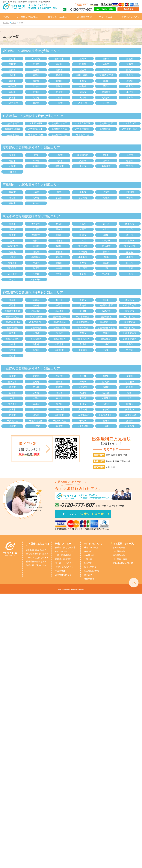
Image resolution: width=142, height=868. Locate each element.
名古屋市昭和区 (12, 129)
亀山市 (36, 203)
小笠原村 (106, 257)
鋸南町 (36, 382)
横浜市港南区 (83, 322)
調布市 (106, 224)
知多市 (106, 70)
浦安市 (59, 393)
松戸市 (36, 398)
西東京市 (130, 224)
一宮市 (59, 103)
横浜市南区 (83, 328)
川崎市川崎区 (59, 339)
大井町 (12, 350)
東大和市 (106, 246)
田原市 (130, 70)
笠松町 (106, 155)
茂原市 (12, 387)
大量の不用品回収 (63, 555)
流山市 (83, 393)
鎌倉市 (36, 300)
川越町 (59, 198)
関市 (36, 155)
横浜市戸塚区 (59, 328)
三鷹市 (130, 274)
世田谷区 (106, 274)
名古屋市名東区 (83, 129)
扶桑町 (83, 86)
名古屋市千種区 (130, 129)
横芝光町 (106, 393)
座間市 (83, 333)
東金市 (59, 398)
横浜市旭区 (36, 328)
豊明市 (12, 64)
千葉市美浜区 (130, 415)
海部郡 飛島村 (83, 75)
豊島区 (83, 224)
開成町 (12, 300)
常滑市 (36, 92)
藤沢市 (83, 300)
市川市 (83, 404)
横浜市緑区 (130, 317)
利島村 (130, 268)
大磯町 (106, 344)
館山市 (59, 376)
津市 (59, 192)
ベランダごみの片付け (65, 567)
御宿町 (59, 404)
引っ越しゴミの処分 (64, 563)
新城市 (59, 86)
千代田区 (83, 268)
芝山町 (36, 387)
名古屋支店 (89, 555)
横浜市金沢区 (59, 317)
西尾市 (106, 64)
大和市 (130, 344)
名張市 (106, 198)
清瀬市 (59, 241)
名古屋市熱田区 (83, 124)
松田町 (36, 333)
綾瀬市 (12, 305)
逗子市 (59, 300)
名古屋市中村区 (36, 135)
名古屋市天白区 (59, 129)
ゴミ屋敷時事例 (84, 17)
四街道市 (130, 409)
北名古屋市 (12, 103)
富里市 (12, 409)
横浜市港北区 (106, 322)
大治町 (36, 98)
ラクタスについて (130, 17)
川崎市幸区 (36, 339)
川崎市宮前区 (83, 339)
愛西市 (106, 86)
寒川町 (83, 344)
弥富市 (130, 86)
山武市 (130, 404)
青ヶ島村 (36, 224)
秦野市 (59, 305)
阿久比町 (36, 59)
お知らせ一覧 (119, 548)
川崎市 (12, 344)
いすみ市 (130, 426)
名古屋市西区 (12, 124)
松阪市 (106, 192)
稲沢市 (36, 70)
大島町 (59, 263)
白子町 (12, 393)
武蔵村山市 (12, 246)
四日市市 (83, 198)
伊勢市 (12, 203)
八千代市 (36, 426)
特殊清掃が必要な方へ (36, 562)
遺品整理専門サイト (64, 575)
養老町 (12, 155)
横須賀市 (130, 311)
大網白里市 (59, 409)
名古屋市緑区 (36, 124)
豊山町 (59, 64)
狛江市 (130, 235)
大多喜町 (83, 409)
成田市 (36, 404)
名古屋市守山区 (36, 129)
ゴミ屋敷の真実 (120, 559)
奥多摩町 (12, 263)
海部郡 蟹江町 (106, 75)
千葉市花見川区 (106, 415)
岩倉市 (59, 92)
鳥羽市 (12, 192)
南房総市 (59, 415)
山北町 (36, 344)
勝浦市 (130, 421)
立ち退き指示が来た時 (123, 563)
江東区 (83, 241)
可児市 (130, 166)
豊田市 (83, 59)
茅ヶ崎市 (130, 300)
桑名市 (83, 192)
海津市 (36, 161)
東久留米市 (130, 246)
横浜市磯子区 (36, 322)
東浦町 (106, 81)
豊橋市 (106, 59)
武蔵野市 (130, 241)
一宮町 (106, 426)
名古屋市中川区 (59, 135)
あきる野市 (36, 280)
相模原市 (36, 311)
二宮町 (106, 350)
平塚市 (106, 333)
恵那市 (83, 161)
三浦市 (12, 356)
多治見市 (59, 166)
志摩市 (36, 198)
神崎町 (106, 387)
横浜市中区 (130, 328)
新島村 (106, 252)
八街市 (12, 426)
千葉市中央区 (59, 421)
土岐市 (83, 166)
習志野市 (83, 387)
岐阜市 (106, 161)
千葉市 (83, 421)
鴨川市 (12, 376)
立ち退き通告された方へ (37, 554)
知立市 (83, 70)
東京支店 (88, 551)
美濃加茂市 (83, 155)
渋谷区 (36, 241)
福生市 (12, 235)
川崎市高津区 (12, 339)
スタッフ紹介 (90, 567)
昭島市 (36, 252)
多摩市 (83, 263)
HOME (6, 17)
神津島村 (36, 235)
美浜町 (12, 70)
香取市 (36, 376)
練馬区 (83, 229)
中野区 (59, 274)
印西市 (36, 415)
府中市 (59, 257)
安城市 (12, 98)
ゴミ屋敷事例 (119, 551)
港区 (12, 241)
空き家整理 (60, 571)
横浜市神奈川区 (12, 322)
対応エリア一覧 (91, 548)
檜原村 (36, 246)
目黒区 (59, 235)
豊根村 (130, 59)
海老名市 (106, 311)
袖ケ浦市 (130, 382)
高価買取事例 (119, 555)
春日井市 (12, 86)
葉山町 (106, 300)
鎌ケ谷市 (12, 382)
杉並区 (12, 252)
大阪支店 (88, 559)
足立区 (59, 224)
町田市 (83, 235)
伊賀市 (130, 198)
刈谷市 (36, 103)
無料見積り (89, 579)
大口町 (83, 98)
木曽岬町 (130, 192)
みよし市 (83, 103)
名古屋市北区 (12, 135)
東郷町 (59, 81)
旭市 (130, 398)
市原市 (106, 404)
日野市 (59, 252)
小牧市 (130, 92)
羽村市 (59, 229)
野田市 (83, 382)
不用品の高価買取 (63, 559)
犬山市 (12, 75)
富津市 (36, 409)
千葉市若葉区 (83, 415)
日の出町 (83, 252)
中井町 (130, 350)
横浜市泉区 (130, 322)
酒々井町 (106, 382)
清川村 (83, 311)
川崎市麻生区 (130, 333)
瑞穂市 (130, 155)
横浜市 (12, 333)
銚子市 (59, 382)
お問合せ (88, 575)
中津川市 (12, 172)
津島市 (130, 75)
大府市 (59, 98)
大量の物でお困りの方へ (37, 558)
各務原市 (106, 166)
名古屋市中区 (83, 135)
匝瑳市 (106, 421)
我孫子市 (12, 404)
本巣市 (59, 161)
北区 (106, 268)
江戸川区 (106, 241)
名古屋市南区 (106, 129)
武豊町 (36, 81)
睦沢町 (130, 387)
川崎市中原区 (130, 339)
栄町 (130, 393)
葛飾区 (12, 229)
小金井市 (83, 257)
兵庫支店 (88, 563)
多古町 (106, 409)
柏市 (12, 398)
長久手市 (59, 59)
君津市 (12, 415)
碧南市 (59, 70)
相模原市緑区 (106, 305)
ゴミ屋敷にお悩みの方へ (29, 17)
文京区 (12, 257)
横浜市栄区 (12, 328)
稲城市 (130, 229)
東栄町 (130, 81)
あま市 (106, 103)
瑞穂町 (106, 235)
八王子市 (12, 274)
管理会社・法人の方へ (59, 17)
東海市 (83, 81)
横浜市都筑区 (83, 317)
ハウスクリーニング (64, 551)
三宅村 (12, 280)
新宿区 (130, 252)
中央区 (83, 274)
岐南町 (130, 161)
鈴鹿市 (36, 192)
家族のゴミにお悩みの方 (37, 550)
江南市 (12, 81)
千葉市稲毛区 (36, 421)
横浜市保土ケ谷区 (106, 328)
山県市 (12, 166)
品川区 (36, 268)
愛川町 (59, 333)
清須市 (59, 75)
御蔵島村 (36, 257)
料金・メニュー (107, 17)
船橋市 (59, 387)
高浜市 (12, 59)
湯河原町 (59, 311)
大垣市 (36, 166)
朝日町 (12, 198)
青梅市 (12, 224)
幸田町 (12, 92)
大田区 (36, 263)
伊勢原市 (83, 350)
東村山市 (83, 246)
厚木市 (36, 350)
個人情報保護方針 (92, 571)
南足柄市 (59, 350)
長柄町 (106, 376)
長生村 (83, 376)
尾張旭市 (106, 92)
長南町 (130, 376)
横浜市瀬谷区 (59, 322)
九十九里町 (83, 426)
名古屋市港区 (106, 124)
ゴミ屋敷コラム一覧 (123, 544)
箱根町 (36, 305)
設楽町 (83, 64)
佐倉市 (59, 426)
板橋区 (59, 246)
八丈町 (36, 274)
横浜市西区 (106, 317)
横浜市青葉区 (36, 317)
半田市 (130, 98)
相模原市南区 (130, 305)
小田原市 (59, 344)
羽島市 (59, 155)
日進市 (36, 86)
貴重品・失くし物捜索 (65, 548)
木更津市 (106, 398)
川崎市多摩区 (106, 339)
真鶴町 (83, 305)
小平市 (130, 257)
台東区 (59, 268)
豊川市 (36, 64)
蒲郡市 (130, 64)
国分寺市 (12, 268)
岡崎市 (83, 92)
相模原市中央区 (12, 311)
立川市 (106, 229)
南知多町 (106, 98)
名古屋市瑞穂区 (59, 124)
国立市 (130, 263)
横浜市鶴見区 (12, 317)
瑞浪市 (12, 161)
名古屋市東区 (130, 124)
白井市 (36, 393)
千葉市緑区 (12, 421)
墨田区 (106, 263)
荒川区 (36, 229)
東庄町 (83, 398)
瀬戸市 (36, 75)
